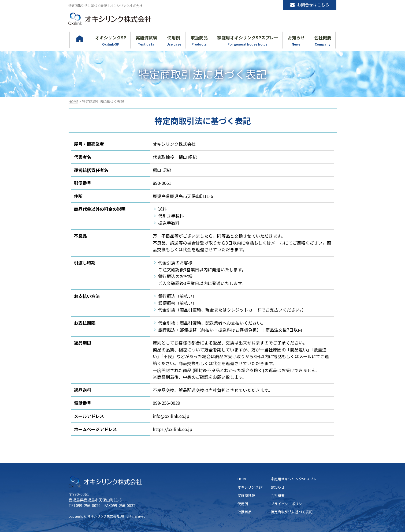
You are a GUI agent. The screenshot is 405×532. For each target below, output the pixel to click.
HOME (73, 101)
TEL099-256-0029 (85, 505)
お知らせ (278, 487)
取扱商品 (244, 512)
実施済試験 (246, 495)
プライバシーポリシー (288, 504)
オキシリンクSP (250, 487)
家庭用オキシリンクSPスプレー (296, 479)
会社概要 (278, 495)
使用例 (243, 504)
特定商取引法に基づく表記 (292, 512)
